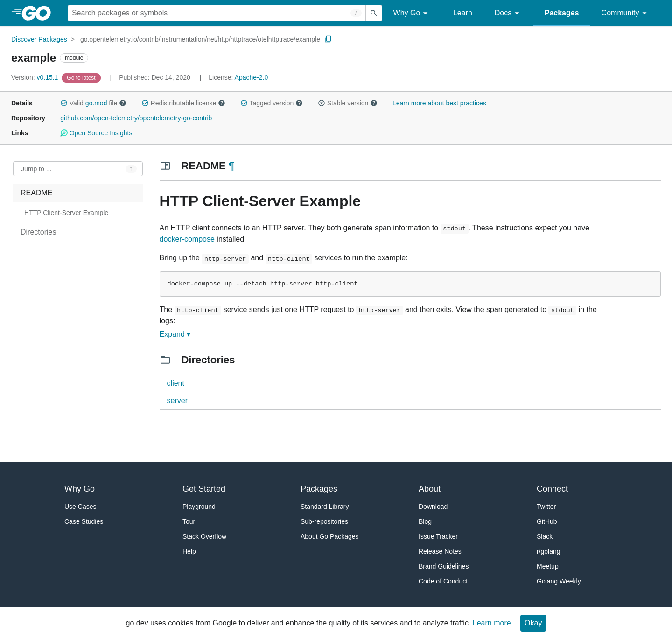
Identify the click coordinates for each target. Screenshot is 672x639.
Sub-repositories (324, 521)
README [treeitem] (36, 193)
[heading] (39, 13)
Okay (533, 623)
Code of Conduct (443, 581)
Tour (189, 521)
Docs (508, 13)
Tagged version (272, 103)
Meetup (548, 566)
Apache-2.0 (252, 77)
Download (433, 507)
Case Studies (84, 521)
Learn (463, 13)
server (177, 400)
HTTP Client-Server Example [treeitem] (66, 213)
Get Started (204, 489)
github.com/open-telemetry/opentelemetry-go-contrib (136, 118)
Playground (199, 507)
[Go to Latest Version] (82, 77)
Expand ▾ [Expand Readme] (175, 334)
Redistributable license (183, 103)
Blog (425, 521)
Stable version (348, 103)
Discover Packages (39, 39)
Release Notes (440, 551)
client (176, 383)
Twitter (546, 507)
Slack (545, 536)
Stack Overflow (204, 536)
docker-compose (187, 239)
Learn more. (493, 623)
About (430, 489)
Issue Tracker (438, 536)
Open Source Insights (96, 133)
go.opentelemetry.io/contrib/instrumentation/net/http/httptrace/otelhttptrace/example (200, 39)
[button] (64, 103)
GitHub (547, 521)
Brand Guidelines (444, 566)
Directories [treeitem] (38, 232)
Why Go (412, 13)
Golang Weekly (559, 581)
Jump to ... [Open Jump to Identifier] (36, 169)
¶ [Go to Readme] (231, 166)
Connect (552, 489)
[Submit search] (374, 13)
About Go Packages (330, 536)
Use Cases (80, 507)
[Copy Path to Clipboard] (328, 39)
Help (189, 551)
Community (626, 13)
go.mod (96, 103)
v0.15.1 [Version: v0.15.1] (35, 77)
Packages (562, 13)
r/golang (549, 551)
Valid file (93, 103)
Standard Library (325, 507)
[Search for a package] (217, 13)
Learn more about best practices (439, 103)
